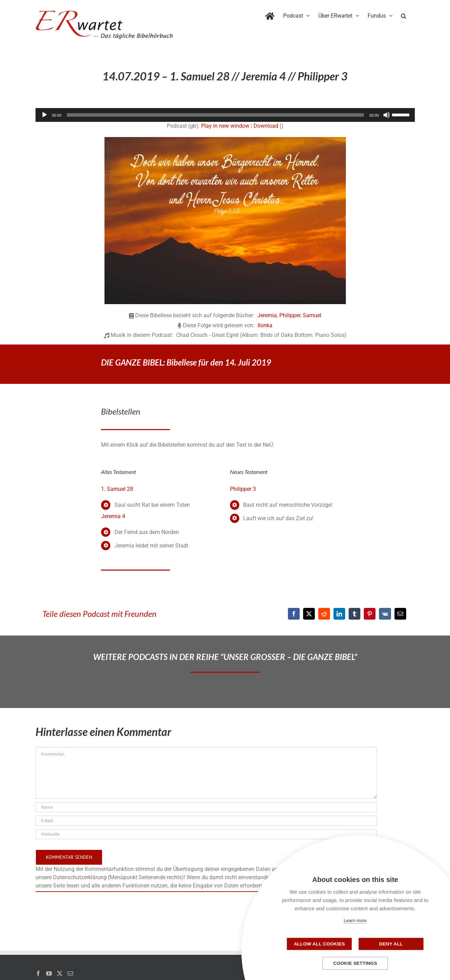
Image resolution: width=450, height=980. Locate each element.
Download (266, 126)
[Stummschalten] (387, 115)
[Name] (206, 807)
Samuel (312, 315)
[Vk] (385, 614)
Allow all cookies (321, 944)
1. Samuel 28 (117, 489)
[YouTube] (49, 973)
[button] (404, 14)
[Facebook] (294, 614)
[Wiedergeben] (44, 115)
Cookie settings (355, 963)
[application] (225, 115)
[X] (309, 614)
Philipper (290, 315)
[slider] (215, 115)
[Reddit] (324, 614)
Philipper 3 (243, 489)
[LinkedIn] (339, 614)
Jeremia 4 (113, 516)
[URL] (206, 834)
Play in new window (225, 126)
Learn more (355, 920)
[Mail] (70, 973)
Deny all (390, 944)
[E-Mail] (400, 614)
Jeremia (267, 315)
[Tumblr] (354, 614)
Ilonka (265, 325)
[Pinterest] (370, 614)
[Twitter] (60, 973)
